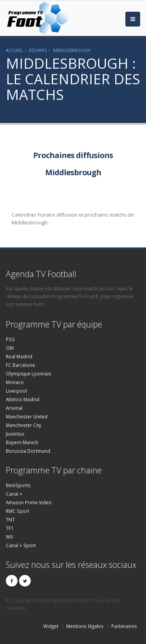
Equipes (38, 50)
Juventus (15, 434)
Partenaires (124, 626)
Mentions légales (85, 626)
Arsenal (14, 408)
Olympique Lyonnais (29, 374)
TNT (10, 519)
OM (10, 348)
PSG (10, 339)
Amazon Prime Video (29, 502)
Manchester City (24, 425)
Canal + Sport (21, 545)
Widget (51, 626)
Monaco (15, 382)
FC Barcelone (20, 365)
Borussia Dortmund (28, 451)
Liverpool (16, 391)
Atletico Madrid (23, 399)
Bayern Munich (22, 442)
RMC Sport (18, 511)
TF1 (10, 528)
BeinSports (18, 485)
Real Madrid (19, 356)
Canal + (14, 494)
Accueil (14, 50)
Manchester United (27, 416)
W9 (9, 537)
